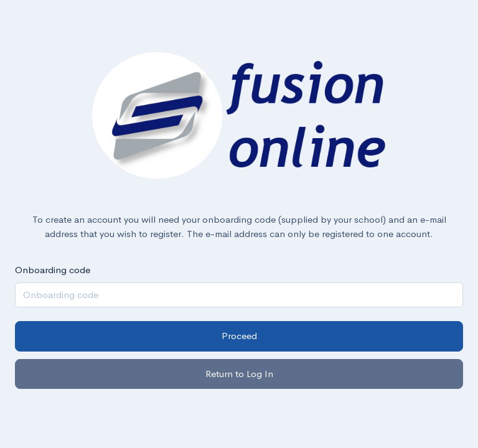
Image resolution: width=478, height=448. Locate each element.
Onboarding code (53, 270)
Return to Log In (239, 374)
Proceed (239, 336)
